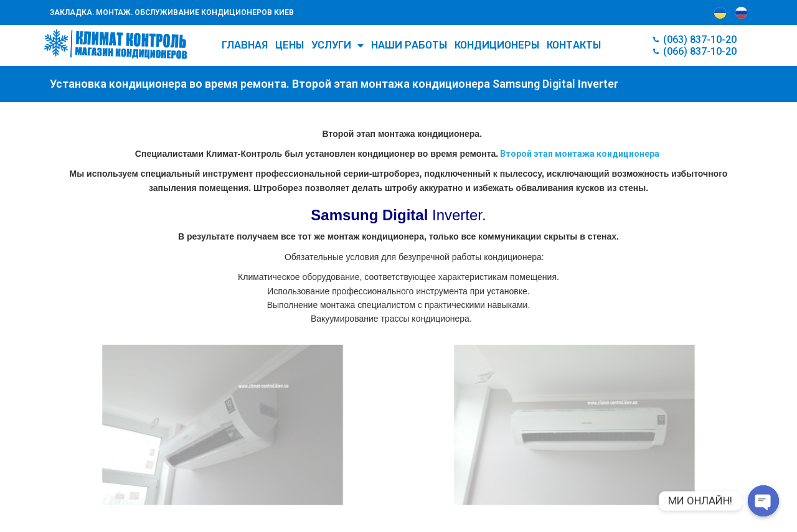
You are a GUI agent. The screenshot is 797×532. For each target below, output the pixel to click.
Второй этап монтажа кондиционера (579, 154)
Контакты (574, 45)
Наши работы (409, 45)
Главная (245, 45)
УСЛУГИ (337, 45)
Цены (290, 45)
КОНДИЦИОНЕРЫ (497, 45)
